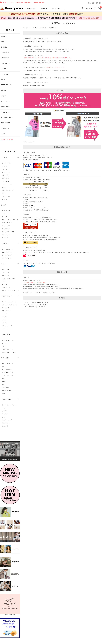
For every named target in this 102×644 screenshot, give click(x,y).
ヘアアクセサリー (7, 370)
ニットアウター (6, 196)
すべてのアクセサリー (8, 340)
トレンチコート (6, 178)
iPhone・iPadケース (8, 391)
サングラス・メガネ (7, 373)
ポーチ (4, 382)
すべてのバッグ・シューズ (9, 302)
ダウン (4, 187)
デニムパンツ (6, 285)
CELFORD (5, 52)
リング (4, 346)
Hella (3, 79)
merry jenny (5, 107)
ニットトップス (6, 226)
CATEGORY (31, 9)
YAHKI (3, 90)
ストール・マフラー (7, 376)
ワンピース (5, 414)
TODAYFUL (5, 36)
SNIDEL (4, 47)
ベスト (4, 193)
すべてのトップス (7, 211)
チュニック (5, 238)
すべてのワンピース (7, 249)
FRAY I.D (4, 74)
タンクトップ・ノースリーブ (10, 220)
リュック (4, 314)
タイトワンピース (7, 255)
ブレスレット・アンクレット (10, 352)
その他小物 (5, 426)
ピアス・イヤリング (7, 349)
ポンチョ (4, 199)
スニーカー (5, 329)
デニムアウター (6, 172)
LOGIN (89, 9)
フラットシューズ (7, 326)
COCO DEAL (6, 63)
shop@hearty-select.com (37, 307)
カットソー (5, 217)
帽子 (3, 367)
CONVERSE (6, 123)
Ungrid (3, 96)
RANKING (56, 9)
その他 (4, 394)
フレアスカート (6, 272)
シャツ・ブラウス (7, 223)
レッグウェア (6, 388)
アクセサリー (6, 423)
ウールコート (6, 181)
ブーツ (4, 320)
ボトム (4, 417)
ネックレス (5, 343)
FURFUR (4, 69)
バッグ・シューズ (7, 420)
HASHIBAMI (6, 112)
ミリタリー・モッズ (7, 190)
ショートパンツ (6, 287)
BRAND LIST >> (7, 139)
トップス (4, 411)
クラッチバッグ (6, 311)
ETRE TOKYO (6, 85)
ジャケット (5, 166)
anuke (3, 42)
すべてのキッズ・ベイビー (9, 405)
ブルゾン (4, 169)
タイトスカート (6, 275)
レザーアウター (6, 175)
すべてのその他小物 (7, 364)
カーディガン (6, 229)
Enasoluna (5, 128)
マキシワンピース (7, 258)
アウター (4, 408)
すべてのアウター (7, 163)
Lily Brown (5, 58)
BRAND (44, 9)
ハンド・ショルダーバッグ (9, 305)
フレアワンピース (7, 252)
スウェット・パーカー (8, 235)
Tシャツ (4, 214)
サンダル (4, 323)
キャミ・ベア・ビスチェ (9, 232)
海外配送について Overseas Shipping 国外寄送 (40, 28)
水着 (3, 385)
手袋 (3, 379)
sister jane (5, 101)
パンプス (4, 317)
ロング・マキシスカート (9, 278)
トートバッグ (6, 308)
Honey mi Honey (7, 118)
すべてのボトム (6, 269)
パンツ (4, 281)
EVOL (3, 134)
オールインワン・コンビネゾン (10, 290)
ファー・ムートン (7, 184)
